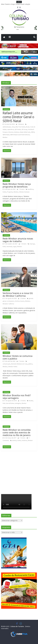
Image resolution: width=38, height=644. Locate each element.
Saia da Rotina (10, 403)
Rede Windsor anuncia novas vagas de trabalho (18, 240)
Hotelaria (6, 109)
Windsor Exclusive (24, 192)
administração (7, 127)
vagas (15, 247)
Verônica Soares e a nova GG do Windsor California (18, 294)
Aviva (13, 127)
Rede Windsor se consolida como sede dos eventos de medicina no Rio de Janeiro (17, 432)
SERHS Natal (6, 135)
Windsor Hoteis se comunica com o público (18, 357)
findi (4, 403)
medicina (24, 440)
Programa (10, 192)
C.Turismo (22, 189)
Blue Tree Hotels (20, 127)
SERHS (33, 132)
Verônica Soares (20, 301)
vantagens (18, 403)
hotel (4, 247)
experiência (11, 129)
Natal (21, 132)
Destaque (6, 392)
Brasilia (31, 401)
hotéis (4, 192)
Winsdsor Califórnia (8, 304)
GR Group (24, 129)
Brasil (28, 127)
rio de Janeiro (10, 301)
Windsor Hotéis (13, 367)
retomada (9, 247)
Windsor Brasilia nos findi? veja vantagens (17, 397)
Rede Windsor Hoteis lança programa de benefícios (17, 185)
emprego (32, 244)
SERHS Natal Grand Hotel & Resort (20, 135)
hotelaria (16, 132)
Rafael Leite (27, 132)
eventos (14, 440)
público (30, 364)
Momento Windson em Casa (19, 364)
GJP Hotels (18, 129)
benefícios (31, 189)
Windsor (5, 137)
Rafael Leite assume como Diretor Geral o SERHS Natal (18, 117)
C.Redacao (21, 124)
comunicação (6, 364)
